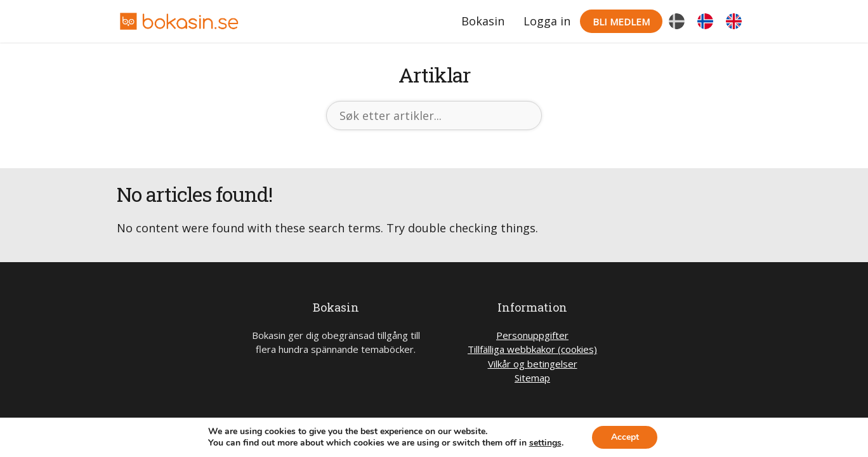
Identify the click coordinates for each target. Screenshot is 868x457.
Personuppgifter (532, 335)
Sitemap (532, 378)
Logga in (547, 21)
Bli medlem (621, 22)
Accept (625, 437)
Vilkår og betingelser (533, 364)
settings (545, 443)
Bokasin (483, 21)
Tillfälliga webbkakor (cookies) (532, 349)
